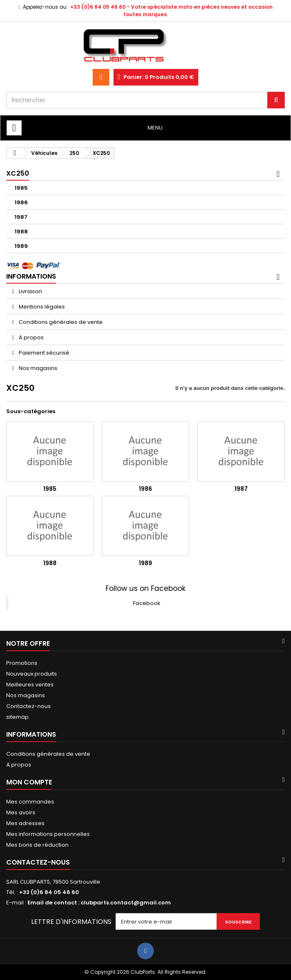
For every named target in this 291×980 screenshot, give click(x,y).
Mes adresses (25, 823)
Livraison (30, 291)
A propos (31, 337)
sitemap (17, 717)
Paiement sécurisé (43, 353)
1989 (21, 246)
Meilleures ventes (30, 685)
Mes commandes (30, 802)
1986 (21, 202)
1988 (21, 232)
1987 (21, 217)
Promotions (22, 663)
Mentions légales (41, 307)
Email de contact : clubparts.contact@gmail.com (99, 903)
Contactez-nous (28, 706)
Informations (31, 276)
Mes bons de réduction (37, 845)
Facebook (147, 603)
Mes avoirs (21, 812)
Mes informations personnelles (48, 834)
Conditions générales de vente (60, 322)
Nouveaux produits (32, 674)
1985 (21, 188)
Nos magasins (37, 368)
